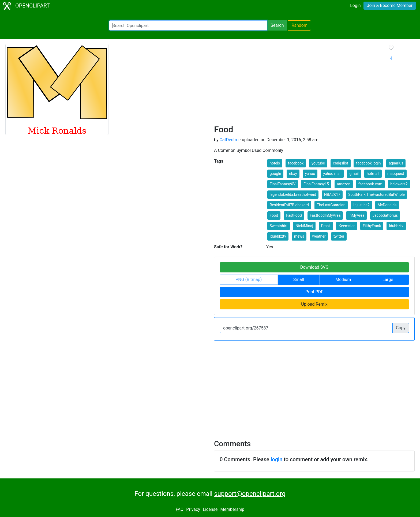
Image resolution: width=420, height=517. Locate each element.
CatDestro (229, 140)
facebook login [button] (368, 163)
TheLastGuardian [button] (331, 205)
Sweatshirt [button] (279, 226)
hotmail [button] (373, 174)
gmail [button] (354, 174)
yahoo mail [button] (332, 174)
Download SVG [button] (314, 267)
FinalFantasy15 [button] (316, 184)
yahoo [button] (310, 174)
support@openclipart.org (250, 494)
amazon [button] (344, 184)
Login (355, 5)
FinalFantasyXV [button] (283, 184)
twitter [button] (339, 236)
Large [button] (388, 280)
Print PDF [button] (314, 292)
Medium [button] (343, 280)
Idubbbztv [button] (278, 236)
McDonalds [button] (387, 205)
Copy (401, 328)
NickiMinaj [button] (304, 226)
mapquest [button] (396, 174)
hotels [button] (275, 163)
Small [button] (299, 280)
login (276, 459)
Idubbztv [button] (396, 226)
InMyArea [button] (356, 215)
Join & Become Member (390, 5)
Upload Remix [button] (314, 304)
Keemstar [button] (347, 226)
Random (299, 25)
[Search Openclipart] (188, 25)
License (210, 509)
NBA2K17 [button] (332, 194)
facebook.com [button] (370, 184)
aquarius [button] (396, 163)
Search (277, 25)
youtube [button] (318, 163)
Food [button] (274, 215)
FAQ (180, 509)
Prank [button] (326, 226)
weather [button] (319, 236)
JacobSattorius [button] (385, 215)
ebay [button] (293, 174)
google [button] (275, 174)
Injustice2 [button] (361, 205)
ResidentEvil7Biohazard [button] (289, 205)
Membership (232, 509)
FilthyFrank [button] (372, 226)
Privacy (193, 509)
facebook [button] (296, 163)
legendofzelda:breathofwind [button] (293, 194)
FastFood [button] (294, 215)
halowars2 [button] (399, 184)
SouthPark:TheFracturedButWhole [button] (376, 194)
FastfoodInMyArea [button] (325, 215)
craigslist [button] (341, 163)
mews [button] (299, 236)
